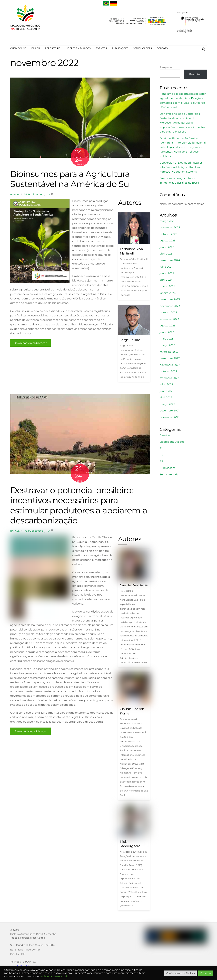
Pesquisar (166, 68)
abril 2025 (166, 255)
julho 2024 (166, 268)
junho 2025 (167, 248)
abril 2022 (166, 398)
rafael (15, 195)
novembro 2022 (170, 366)
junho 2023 (167, 333)
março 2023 (167, 346)
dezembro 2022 (170, 359)
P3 (25, 195)
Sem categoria (169, 475)
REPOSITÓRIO (53, 48)
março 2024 (167, 287)
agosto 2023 (168, 327)
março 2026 (167, 222)
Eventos (165, 436)
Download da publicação (30, 344)
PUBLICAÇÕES (120, 48)
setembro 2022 (169, 379)
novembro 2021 (170, 418)
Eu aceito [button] (206, 973)
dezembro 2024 (170, 261)
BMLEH (36, 48)
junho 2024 (167, 274)
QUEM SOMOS (18, 48)
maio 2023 (166, 340)
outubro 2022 (168, 372)
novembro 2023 (170, 307)
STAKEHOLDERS (142, 48)
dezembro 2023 (170, 300)
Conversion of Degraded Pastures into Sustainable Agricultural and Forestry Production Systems (181, 168)
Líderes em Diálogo (172, 443)
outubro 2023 (168, 313)
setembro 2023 (169, 320)
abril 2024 (166, 281)
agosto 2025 (168, 242)
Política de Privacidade (54, 976)
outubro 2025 (168, 235)
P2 (25, 532)
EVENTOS (101, 48)
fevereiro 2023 (169, 353)
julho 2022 (166, 385)
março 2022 (167, 405)
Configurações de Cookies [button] (180, 973)
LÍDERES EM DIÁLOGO (78, 48)
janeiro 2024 (168, 294)
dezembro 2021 (169, 412)
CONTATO (162, 48)
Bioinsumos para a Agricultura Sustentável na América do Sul (71, 180)
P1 (161, 449)
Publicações (36, 195)
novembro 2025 (170, 228)
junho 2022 (167, 392)
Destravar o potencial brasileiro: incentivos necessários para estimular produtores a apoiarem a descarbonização (79, 507)
